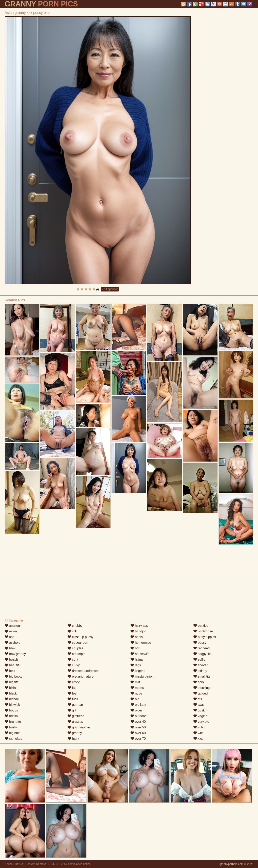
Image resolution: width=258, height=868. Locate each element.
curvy (74, 665)
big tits (12, 682)
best (10, 671)
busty (11, 727)
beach (11, 660)
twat (199, 705)
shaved (201, 665)
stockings (202, 688)
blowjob (12, 705)
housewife (140, 654)
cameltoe (13, 739)
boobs (11, 710)
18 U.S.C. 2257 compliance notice (69, 864)
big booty (13, 676)
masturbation (142, 676)
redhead (201, 648)
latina (137, 660)
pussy (200, 643)
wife (198, 733)
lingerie (138, 671)
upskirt (200, 710)
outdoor (138, 716)
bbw (10, 648)
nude (136, 693)
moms (137, 688)
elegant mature (81, 676)
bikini (11, 688)
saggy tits (202, 654)
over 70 (138, 739)
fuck (73, 699)
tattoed (200, 693)
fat (72, 688)
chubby (75, 626)
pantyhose (203, 631)
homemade (141, 643)
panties (201, 626)
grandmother (79, 727)
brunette (13, 722)
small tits (202, 676)
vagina (200, 716)
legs (136, 665)
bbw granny (15, 654)
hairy (73, 739)
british (11, 716)
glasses (75, 722)
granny (75, 733)
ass (9, 637)
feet (72, 693)
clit (72, 631)
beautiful (13, 665)
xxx (198, 739)
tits (198, 699)
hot (135, 648)
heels (137, 637)
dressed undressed (84, 671)
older (136, 710)
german (75, 705)
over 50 (138, 727)
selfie (199, 660)
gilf (72, 710)
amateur (13, 626)
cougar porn (78, 643)
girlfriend (76, 716)
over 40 (138, 722)
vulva (199, 727)
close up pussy (80, 637)
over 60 (138, 733)
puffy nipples (205, 637)
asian (11, 631)
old (135, 699)
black (11, 693)
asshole (12, 643)
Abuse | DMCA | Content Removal (26, 864)
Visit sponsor (110, 289)
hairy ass (139, 626)
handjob (138, 631)
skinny (200, 671)
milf (135, 682)
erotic (74, 682)
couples (75, 648)
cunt (73, 660)
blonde (12, 699)
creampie (76, 654)
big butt (12, 733)
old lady (138, 705)
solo (199, 682)
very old (201, 722)
